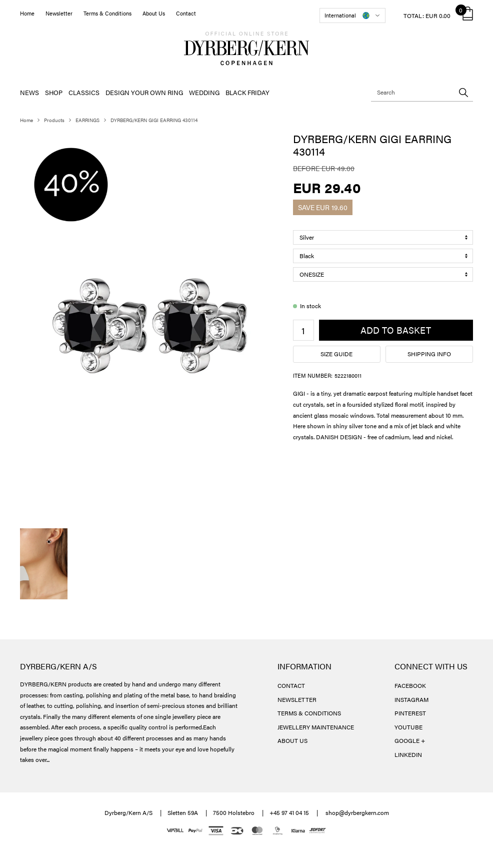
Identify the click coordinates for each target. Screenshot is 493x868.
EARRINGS (87, 120)
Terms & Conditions (107, 13)
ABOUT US (292, 740)
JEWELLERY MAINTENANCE (316, 727)
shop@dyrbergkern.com (357, 812)
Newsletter (59, 13)
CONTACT (291, 685)
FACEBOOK (410, 685)
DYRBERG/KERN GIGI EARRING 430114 (154, 120)
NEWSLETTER (297, 699)
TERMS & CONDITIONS (309, 713)
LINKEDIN (408, 754)
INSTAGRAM (411, 699)
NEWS (29, 92)
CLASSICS (84, 92)
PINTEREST (410, 713)
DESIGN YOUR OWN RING (144, 92)
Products (54, 120)
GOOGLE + (410, 740)
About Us (154, 13)
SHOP (54, 92)
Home (27, 13)
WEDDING (204, 92)
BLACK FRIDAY (247, 92)
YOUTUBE (408, 727)
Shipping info (429, 354)
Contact (186, 13)
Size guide (336, 354)
